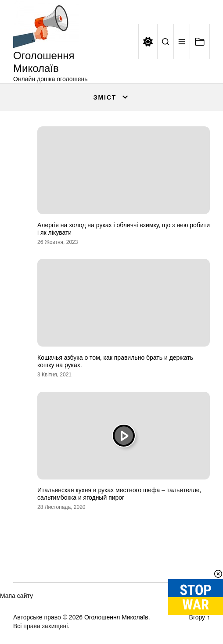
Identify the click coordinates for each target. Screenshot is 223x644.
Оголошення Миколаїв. (117, 617)
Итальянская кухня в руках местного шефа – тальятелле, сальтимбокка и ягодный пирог (119, 494)
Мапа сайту (16, 596)
